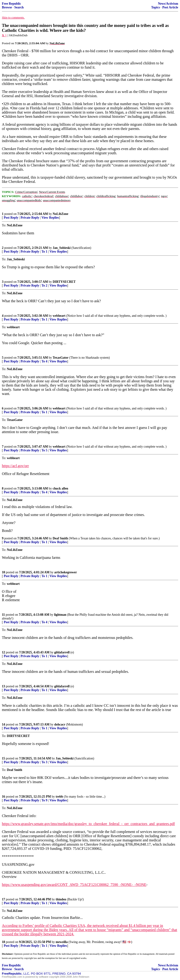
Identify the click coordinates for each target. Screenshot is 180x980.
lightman (60, 615)
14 (4, 724)
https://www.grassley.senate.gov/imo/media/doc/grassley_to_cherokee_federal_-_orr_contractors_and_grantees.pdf (88, 824)
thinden (61, 899)
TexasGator (61, 358)
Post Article (170, 7)
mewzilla (62, 942)
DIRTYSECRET (64, 282)
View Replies (50, 218)
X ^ (4, 35)
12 (4, 652)
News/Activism (168, 4)
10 (4, 572)
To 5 (44, 450)
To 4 (44, 361)
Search (19, 7)
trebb (59, 797)
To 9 (44, 800)
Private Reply (30, 218)
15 (4, 758)
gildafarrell (62, 652)
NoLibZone (60, 214)
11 (3, 615)
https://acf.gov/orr (15, 466)
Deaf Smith (60, 538)
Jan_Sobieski (62, 248)
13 (4, 686)
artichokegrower (66, 572)
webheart (59, 316)
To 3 (44, 762)
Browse (7, 7)
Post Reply (11, 218)
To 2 (44, 286)
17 (4, 899)
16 (4, 797)
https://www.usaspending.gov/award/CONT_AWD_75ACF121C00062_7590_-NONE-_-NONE (74, 885)
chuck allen (60, 488)
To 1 (44, 252)
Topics (156, 7)
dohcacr (60, 724)
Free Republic (11, 4)
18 (4, 942)
